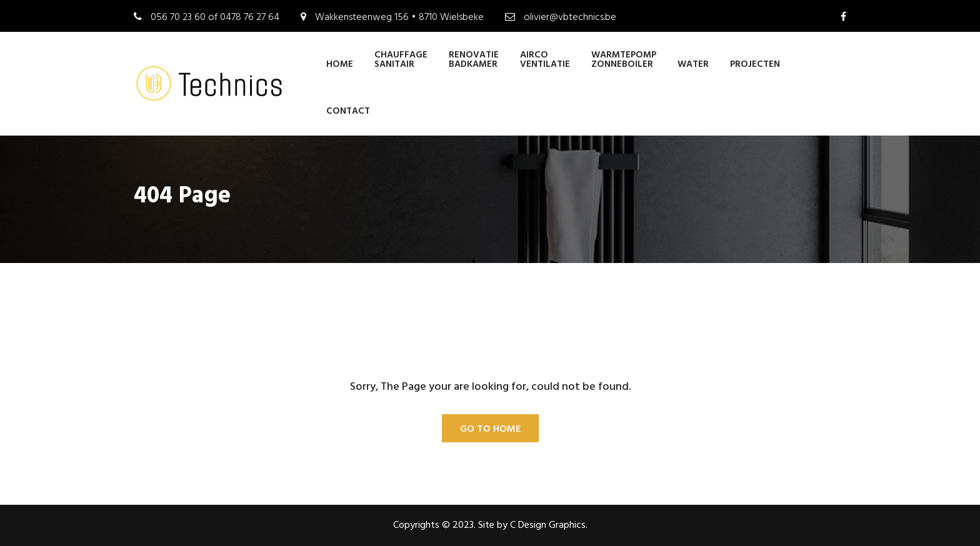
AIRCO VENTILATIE (545, 60)
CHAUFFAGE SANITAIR (401, 60)
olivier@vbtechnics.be (570, 17)
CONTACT (348, 111)
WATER (693, 64)
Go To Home (490, 429)
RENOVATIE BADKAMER (474, 60)
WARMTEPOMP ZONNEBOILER (624, 60)
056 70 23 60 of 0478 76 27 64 (215, 17)
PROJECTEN (755, 64)
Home (340, 64)
